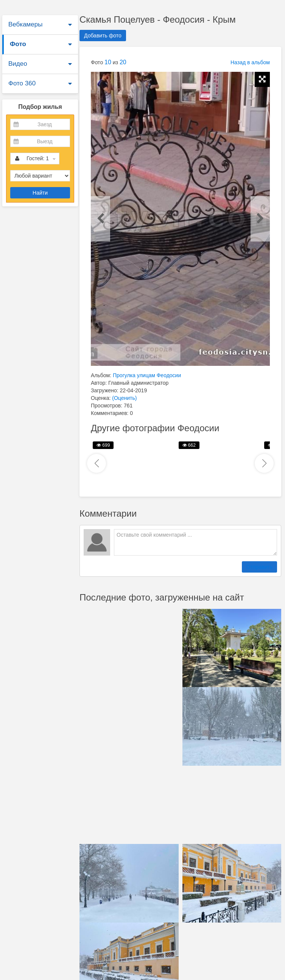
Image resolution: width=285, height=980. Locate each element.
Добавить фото (103, 36)
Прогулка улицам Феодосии (147, 375)
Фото (18, 44)
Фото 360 (22, 83)
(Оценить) (124, 398)
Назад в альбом (250, 62)
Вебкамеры (25, 24)
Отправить (259, 567)
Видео (18, 64)
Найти (40, 193)
